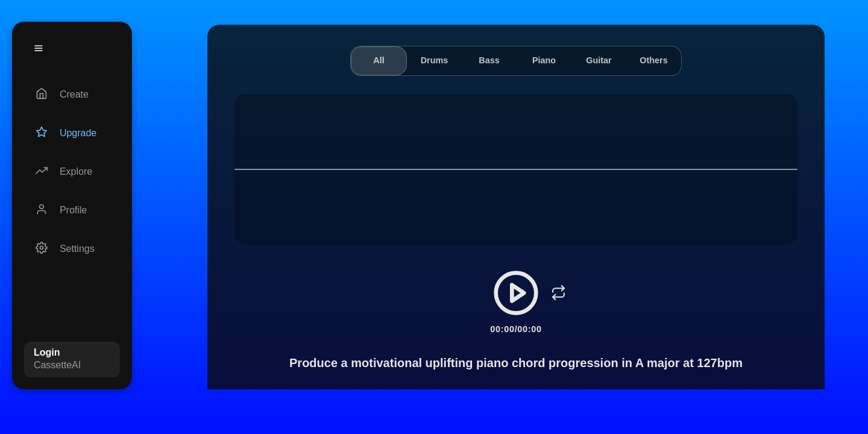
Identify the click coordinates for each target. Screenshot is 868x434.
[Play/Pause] (516, 293)
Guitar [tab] (599, 60)
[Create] (72, 95)
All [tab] (379, 60)
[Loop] (558, 293)
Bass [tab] (489, 60)
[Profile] (72, 210)
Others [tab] (653, 60)
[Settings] (72, 249)
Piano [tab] (544, 60)
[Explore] (72, 172)
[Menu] (39, 48)
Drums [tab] (435, 60)
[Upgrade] (72, 133)
